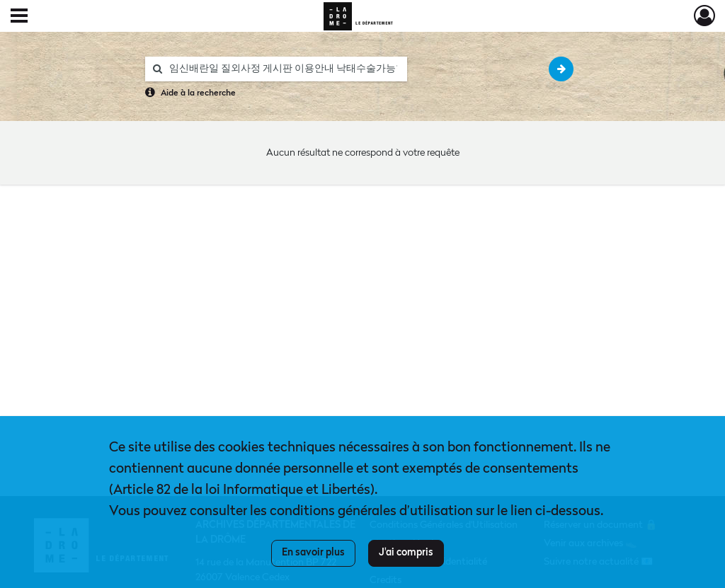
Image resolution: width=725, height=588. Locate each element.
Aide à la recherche (198, 93)
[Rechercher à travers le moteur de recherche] (283, 69)
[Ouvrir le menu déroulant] (19, 17)
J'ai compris (406, 553)
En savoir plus (313, 553)
